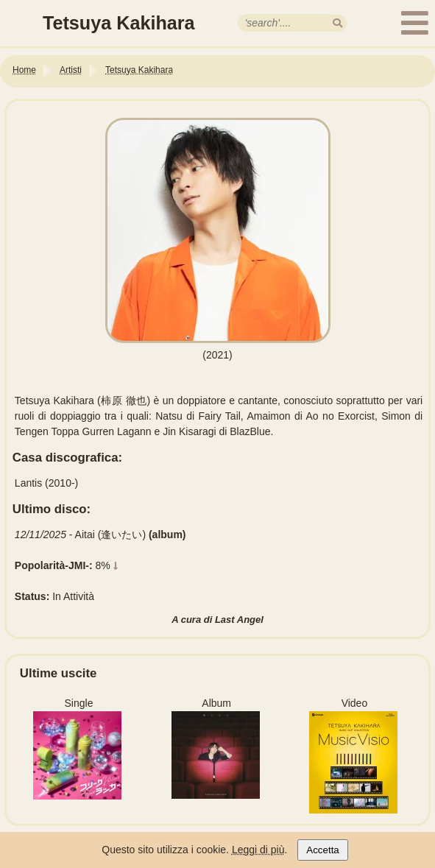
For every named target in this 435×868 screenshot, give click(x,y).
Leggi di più (258, 850)
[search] (337, 23)
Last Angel (239, 620)
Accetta (322, 850)
